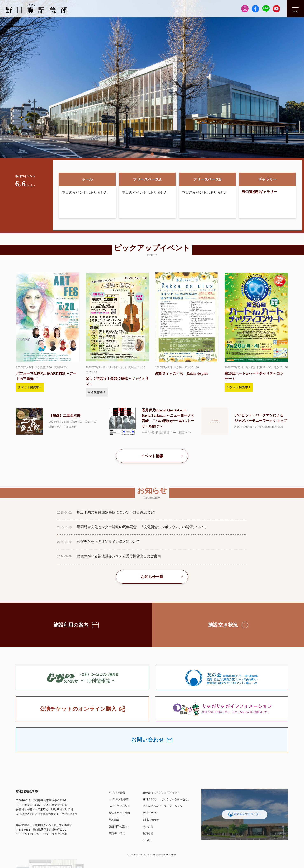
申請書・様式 (117, 833)
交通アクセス (151, 813)
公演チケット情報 (119, 813)
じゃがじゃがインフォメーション (163, 806)
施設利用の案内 (118, 826)
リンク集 (148, 826)
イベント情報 (152, 456)
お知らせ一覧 (152, 577)
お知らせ (148, 833)
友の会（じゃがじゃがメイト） (161, 793)
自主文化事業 (121, 799)
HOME (147, 840)
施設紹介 (114, 820)
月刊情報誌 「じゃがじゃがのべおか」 (167, 799)
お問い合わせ (151, 820)
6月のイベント (121, 806)
